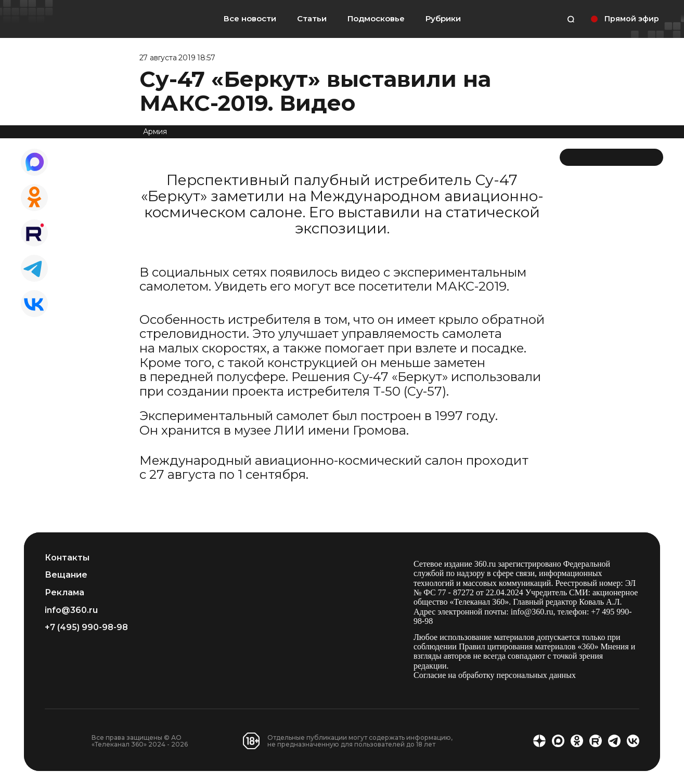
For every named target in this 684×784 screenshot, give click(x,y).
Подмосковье (376, 19)
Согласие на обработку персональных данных (495, 675)
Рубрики (443, 19)
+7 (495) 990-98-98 (86, 628)
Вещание (66, 575)
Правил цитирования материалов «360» (529, 646)
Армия (155, 132)
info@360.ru (71, 610)
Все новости (250, 18)
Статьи (312, 18)
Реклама (64, 593)
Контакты (67, 558)
